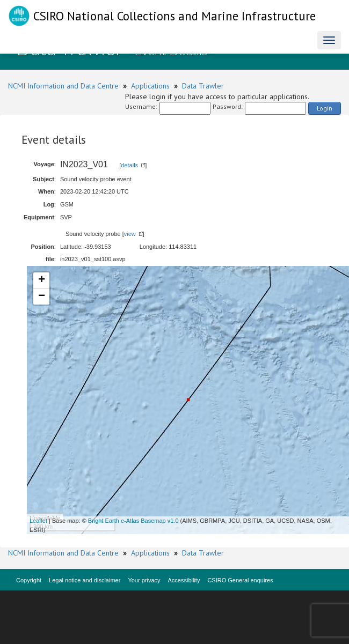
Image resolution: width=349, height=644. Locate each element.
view (130, 234)
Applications (150, 86)
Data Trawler (203, 86)
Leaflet (38, 521)
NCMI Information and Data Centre (63, 86)
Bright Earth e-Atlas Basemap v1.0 (133, 521)
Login (325, 108)
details (129, 165)
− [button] (42, 297)
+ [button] (42, 280)
